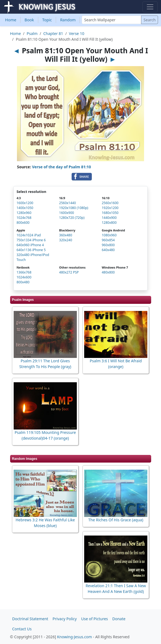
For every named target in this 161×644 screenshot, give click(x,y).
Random (68, 20)
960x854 (108, 240)
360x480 (66, 235)
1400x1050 (25, 208)
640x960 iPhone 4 (30, 245)
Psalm (32, 33)
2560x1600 (110, 203)
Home (11, 20)
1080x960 (109, 235)
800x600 (23, 223)
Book (29, 20)
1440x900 (109, 218)
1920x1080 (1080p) (74, 208)
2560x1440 (67, 203)
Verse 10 (77, 33)
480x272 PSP (69, 272)
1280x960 (24, 213)
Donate (119, 619)
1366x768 (24, 272)
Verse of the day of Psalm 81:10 (62, 167)
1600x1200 (25, 203)
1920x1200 (110, 208)
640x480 (108, 250)
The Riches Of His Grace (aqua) (116, 520)
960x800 (108, 245)
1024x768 (24, 218)
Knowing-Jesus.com (75, 637)
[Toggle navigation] (150, 7)
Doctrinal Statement (30, 619)
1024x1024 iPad (29, 235)
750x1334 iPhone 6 (31, 240)
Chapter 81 (53, 33)
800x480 (23, 282)
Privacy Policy (65, 619)
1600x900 (66, 213)
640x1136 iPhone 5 (31, 250)
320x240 (66, 240)
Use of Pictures (95, 619)
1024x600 (24, 277)
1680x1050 (110, 213)
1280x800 (109, 223)
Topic (47, 20)
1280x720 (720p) (72, 218)
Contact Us (22, 629)
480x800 (108, 272)
